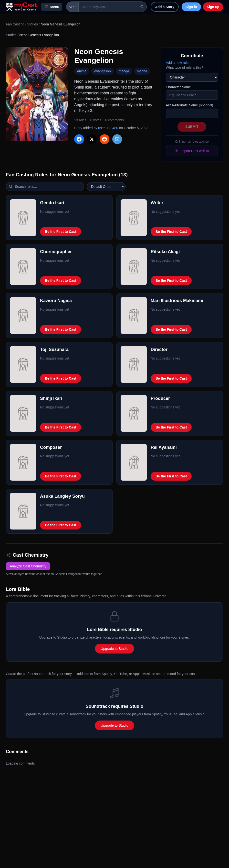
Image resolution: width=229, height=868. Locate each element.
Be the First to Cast (61, 232)
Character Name (178, 87)
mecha (142, 71)
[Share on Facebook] (79, 139)
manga (124, 71)
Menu (52, 7)
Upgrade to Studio (115, 649)
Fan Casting (15, 24)
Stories (32, 24)
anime (82, 71)
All (72, 7)
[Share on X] (92, 139)
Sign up (213, 7)
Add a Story (165, 7)
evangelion (103, 71)
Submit (192, 127)
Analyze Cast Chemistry (28, 566)
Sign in (191, 7)
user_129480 (108, 128)
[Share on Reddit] (104, 139)
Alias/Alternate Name (189, 105)
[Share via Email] (117, 139)
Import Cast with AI (192, 151)
